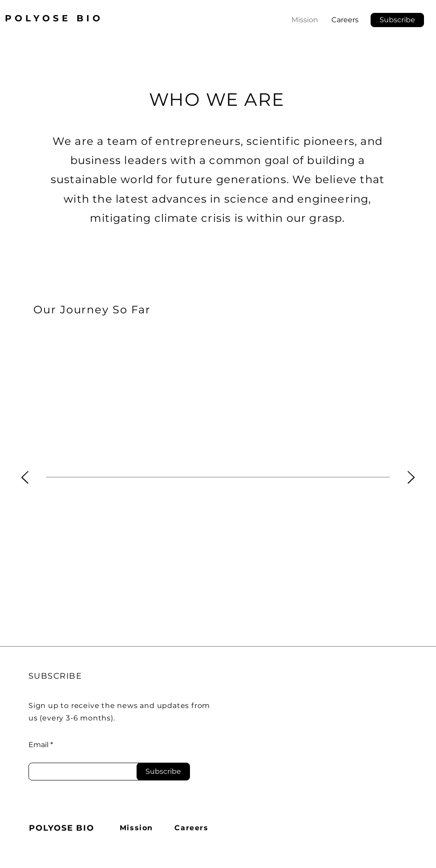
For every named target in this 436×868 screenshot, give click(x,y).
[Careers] (192, 828)
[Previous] (25, 478)
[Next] (411, 478)
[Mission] (137, 828)
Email (38, 745)
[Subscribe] (163, 772)
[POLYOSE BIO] (63, 828)
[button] (397, 20)
